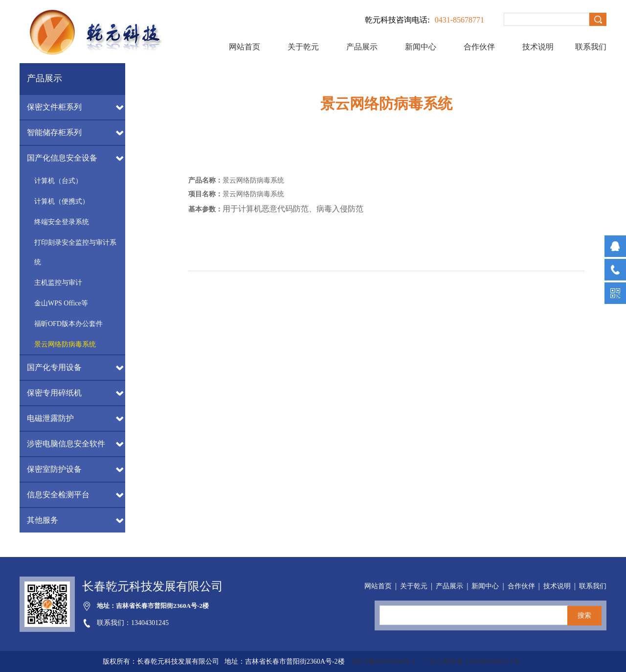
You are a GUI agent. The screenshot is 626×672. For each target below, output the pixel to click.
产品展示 (362, 47)
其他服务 (43, 520)
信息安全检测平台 (58, 495)
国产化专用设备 (54, 367)
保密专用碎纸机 (54, 393)
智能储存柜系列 (54, 132)
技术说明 (538, 47)
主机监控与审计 (58, 283)
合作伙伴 (479, 47)
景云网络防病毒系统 (65, 344)
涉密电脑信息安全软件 (66, 444)
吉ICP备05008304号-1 (385, 661)
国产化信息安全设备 (62, 158)
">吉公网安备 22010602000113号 (471, 661)
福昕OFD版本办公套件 (68, 324)
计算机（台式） (58, 181)
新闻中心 (421, 47)
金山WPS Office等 (61, 303)
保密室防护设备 (54, 469)
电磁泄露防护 (50, 418)
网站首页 (245, 47)
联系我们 (591, 47)
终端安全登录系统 (62, 222)
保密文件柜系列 (54, 107)
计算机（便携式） (62, 201)
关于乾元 (303, 47)
